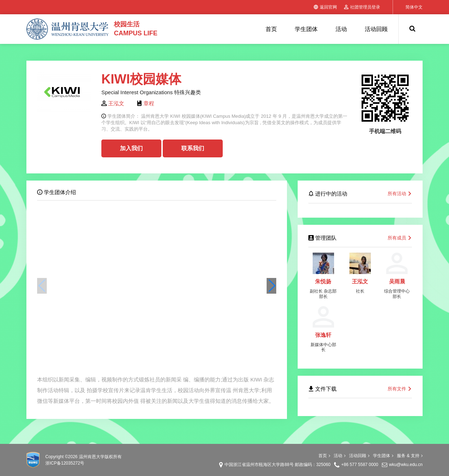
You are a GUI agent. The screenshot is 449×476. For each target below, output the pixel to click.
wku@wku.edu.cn (406, 465)
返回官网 (325, 7)
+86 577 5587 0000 (360, 465)
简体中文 (414, 7)
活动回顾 (376, 29)
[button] (271, 286)
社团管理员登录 (362, 7)
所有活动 (400, 194)
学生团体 (306, 29)
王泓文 (116, 103)
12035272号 (73, 463)
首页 (271, 29)
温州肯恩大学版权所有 (100, 457)
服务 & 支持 (410, 456)
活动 (341, 29)
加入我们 (131, 148)
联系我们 (193, 148)
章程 (149, 103)
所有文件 (400, 389)
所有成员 (400, 238)
